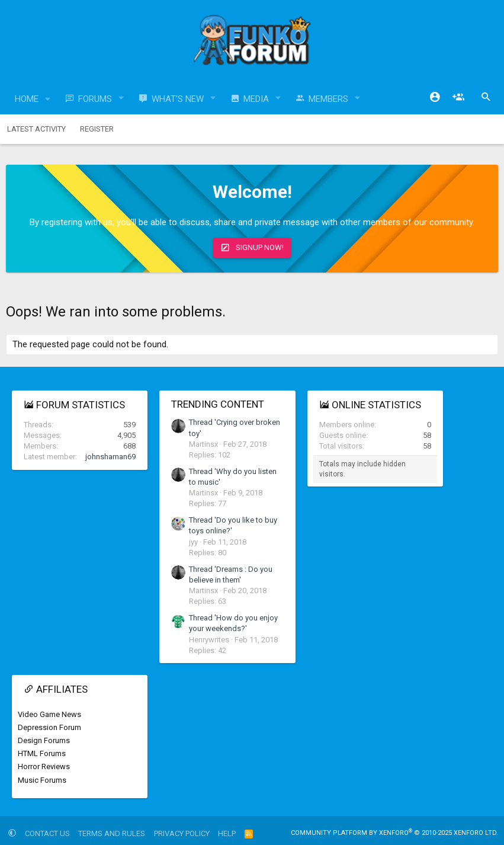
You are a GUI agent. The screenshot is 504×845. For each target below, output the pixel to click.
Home (27, 99)
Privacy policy (182, 833)
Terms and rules (112, 833)
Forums (95, 99)
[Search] (486, 97)
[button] (48, 99)
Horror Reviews (44, 766)
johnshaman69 (110, 457)
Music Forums (42, 780)
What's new (178, 99)
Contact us (47, 833)
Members (328, 99)
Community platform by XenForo (394, 833)
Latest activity (36, 129)
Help (227, 833)
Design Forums (44, 740)
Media (256, 99)
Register (97, 129)
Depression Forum (49, 727)
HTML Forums (42, 753)
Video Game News (49, 714)
